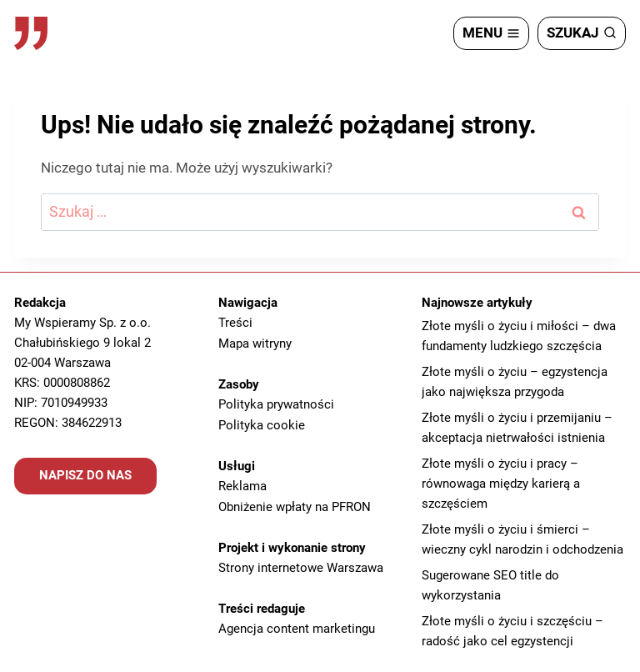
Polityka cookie (262, 423)
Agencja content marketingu (297, 623)
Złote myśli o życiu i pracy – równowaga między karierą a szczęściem (501, 484)
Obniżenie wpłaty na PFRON (295, 503)
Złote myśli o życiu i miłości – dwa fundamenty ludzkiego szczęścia (519, 337)
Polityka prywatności (276, 403)
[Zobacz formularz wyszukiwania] (582, 33)
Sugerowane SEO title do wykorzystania (490, 586)
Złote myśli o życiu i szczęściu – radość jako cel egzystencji (512, 632)
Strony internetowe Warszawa (301, 563)
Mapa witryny (255, 343)
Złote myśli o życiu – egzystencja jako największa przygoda (515, 383)
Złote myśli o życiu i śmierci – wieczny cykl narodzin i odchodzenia (522, 540)
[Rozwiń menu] (491, 33)
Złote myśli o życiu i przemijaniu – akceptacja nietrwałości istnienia (517, 429)
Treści (235, 323)
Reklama (242, 483)
